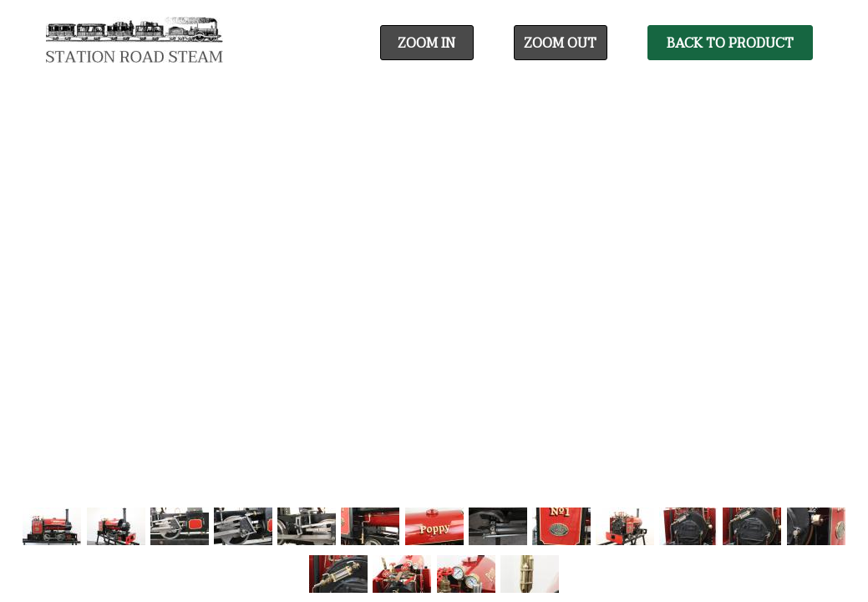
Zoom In (426, 43)
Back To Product (730, 43)
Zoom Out (560, 43)
